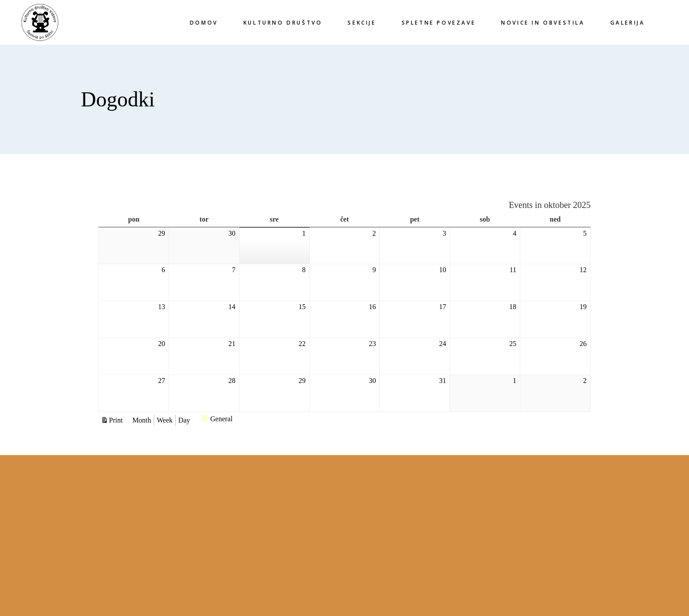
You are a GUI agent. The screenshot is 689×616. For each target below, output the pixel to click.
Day (184, 420)
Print (117, 420)
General (217, 420)
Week (165, 420)
